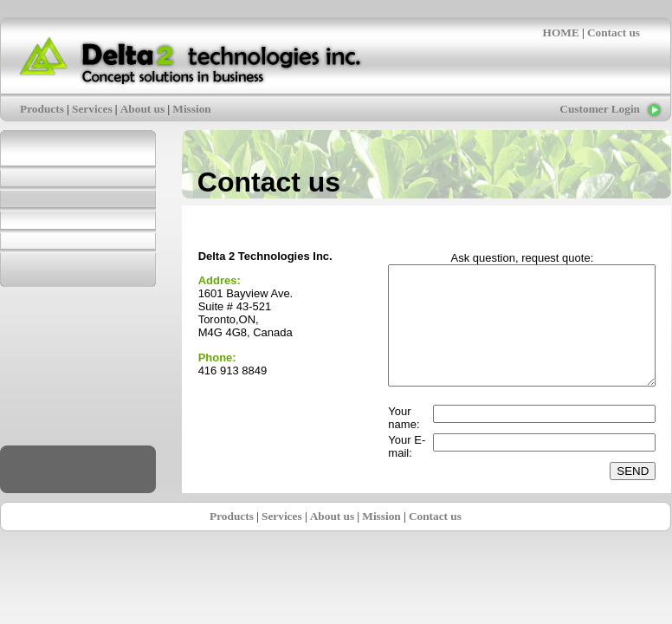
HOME (561, 32)
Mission (191, 109)
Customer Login (600, 109)
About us (142, 109)
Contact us (614, 32)
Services (92, 109)
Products (42, 109)
